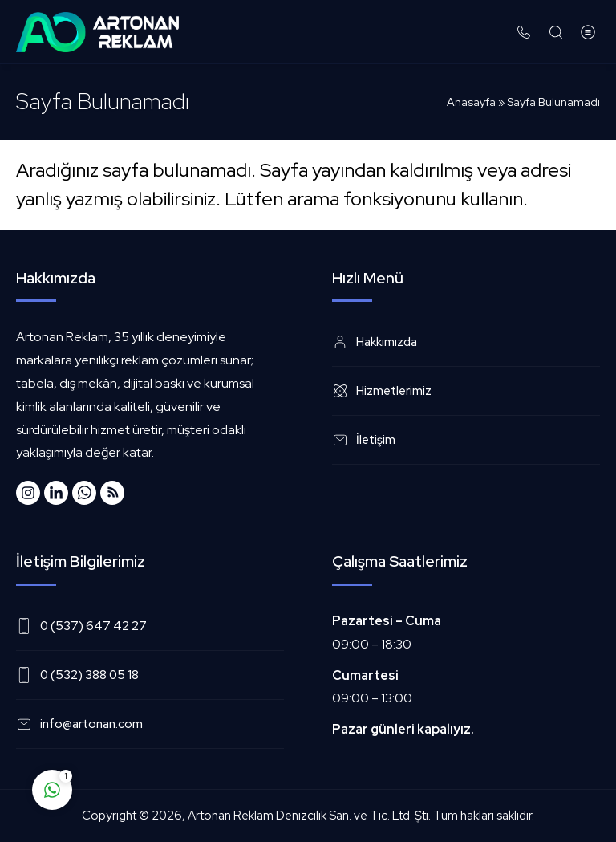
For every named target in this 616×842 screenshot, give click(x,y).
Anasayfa (471, 102)
